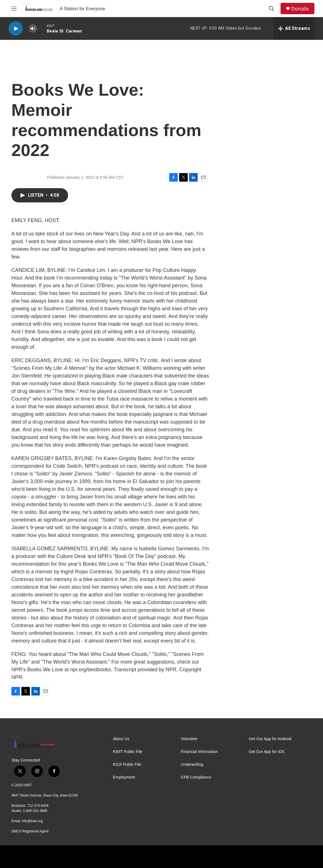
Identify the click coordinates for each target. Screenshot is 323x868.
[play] (16, 29)
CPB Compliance (196, 777)
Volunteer (189, 739)
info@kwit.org (32, 821)
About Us (121, 739)
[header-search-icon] (271, 9)
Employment (124, 777)
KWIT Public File (127, 752)
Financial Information (199, 752)
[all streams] (294, 28)
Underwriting (192, 765)
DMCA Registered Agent (30, 831)
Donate (300, 9)
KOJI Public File (127, 765)
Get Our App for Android (270, 739)
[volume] (33, 29)
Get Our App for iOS (266, 752)
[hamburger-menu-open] (14, 9)
